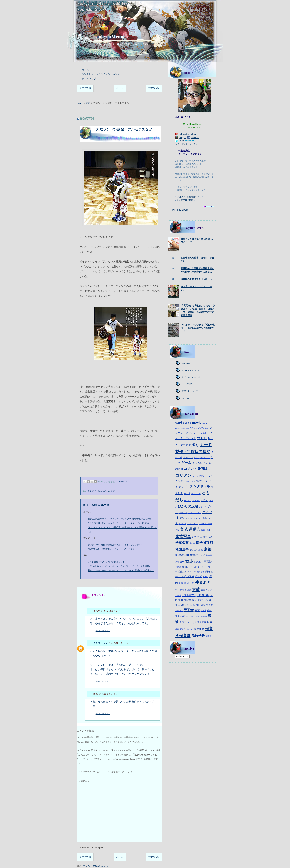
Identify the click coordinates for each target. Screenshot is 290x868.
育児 (184, 529)
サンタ (195, 476)
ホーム (85, 70)
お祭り (194, 445)
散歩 (189, 561)
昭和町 (198, 577)
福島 (177, 629)
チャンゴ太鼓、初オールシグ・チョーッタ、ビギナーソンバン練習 (118, 523)
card (179, 423)
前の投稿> (154, 88)
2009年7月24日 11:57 (103, 631)
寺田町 (186, 567)
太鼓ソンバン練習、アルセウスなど (124, 129)
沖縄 (208, 530)
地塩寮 (185, 605)
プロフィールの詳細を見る (189, 197)
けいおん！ (205, 458)
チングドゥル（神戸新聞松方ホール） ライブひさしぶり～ (115, 545)
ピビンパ (203, 507)
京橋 (200, 550)
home (80, 103)
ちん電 (187, 493)
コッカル (197, 463)
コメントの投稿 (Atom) (95, 866)
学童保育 (182, 543)
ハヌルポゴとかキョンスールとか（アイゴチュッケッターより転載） (119, 566)
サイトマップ (89, 79)
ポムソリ (105, 491)
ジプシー (203, 476)
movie (197, 423)
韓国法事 (182, 549)
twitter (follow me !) (190, 370)
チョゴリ (184, 486)
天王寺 (189, 610)
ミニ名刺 (203, 518)
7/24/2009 (123, 482)
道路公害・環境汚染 (194, 616)
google (187, 423)
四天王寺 (198, 562)
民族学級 (198, 636)
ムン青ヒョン (101, 643)
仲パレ (193, 605)
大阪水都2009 (189, 595)
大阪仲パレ (203, 595)
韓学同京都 (204, 543)
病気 (210, 622)
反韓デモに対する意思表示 (193, 622)
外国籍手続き (205, 537)
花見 (194, 537)
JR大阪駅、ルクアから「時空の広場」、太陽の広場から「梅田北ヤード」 (198, 328)
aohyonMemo (110, 36)
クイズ (197, 458)
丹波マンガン (202, 600)
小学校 (190, 576)
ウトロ (202, 438)
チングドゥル (94, 491)
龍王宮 (209, 636)
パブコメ (196, 501)
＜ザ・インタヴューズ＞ (186, 144)
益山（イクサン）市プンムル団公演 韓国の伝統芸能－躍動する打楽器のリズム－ (122, 530)
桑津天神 (184, 555)
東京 (197, 610)
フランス (183, 513)
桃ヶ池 (203, 611)
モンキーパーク (205, 524)
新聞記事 (182, 583)
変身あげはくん (186, 629)
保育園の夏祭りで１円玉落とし (196, 279)
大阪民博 (189, 600)
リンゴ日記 (187, 384)
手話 (194, 572)
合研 (182, 562)
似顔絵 (178, 567)
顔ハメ (193, 550)
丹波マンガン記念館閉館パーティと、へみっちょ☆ (111, 549)
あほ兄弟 (189, 428)
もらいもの (193, 524)
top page (186, 398)
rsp (204, 423)
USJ (183, 428)
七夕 (189, 572)
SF (207, 423)
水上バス (191, 583)
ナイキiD (188, 501)
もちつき (182, 524)
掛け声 (192, 543)
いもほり (205, 433)
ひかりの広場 (188, 506)
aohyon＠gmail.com (188, 134)
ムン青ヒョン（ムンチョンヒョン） (101, 74)
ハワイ (205, 500)
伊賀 (177, 530)
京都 (208, 549)
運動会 (194, 529)
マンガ (183, 518)
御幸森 (209, 555)
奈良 (205, 616)
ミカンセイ (193, 518)
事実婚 (208, 561)
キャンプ (188, 457)
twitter (182, 141)
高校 (177, 562)
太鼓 (88, 103)
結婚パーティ (198, 555)
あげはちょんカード (191, 377)
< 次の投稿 (85, 88)
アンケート (195, 433)
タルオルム (188, 481)
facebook (195, 138)
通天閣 (210, 605)
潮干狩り (201, 605)
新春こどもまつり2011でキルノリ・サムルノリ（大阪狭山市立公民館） (121, 519)
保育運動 (199, 629)
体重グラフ (206, 590)
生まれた (203, 582)
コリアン (183, 475)
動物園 (182, 616)
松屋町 (205, 577)
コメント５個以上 (197, 469)
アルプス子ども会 (201, 428)
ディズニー (196, 494)
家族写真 (183, 536)
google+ (183, 138)
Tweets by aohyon (180, 210)
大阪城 (178, 595)
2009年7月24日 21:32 (103, 714)
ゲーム (186, 463)
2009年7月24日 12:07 (103, 681)
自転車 (182, 572)
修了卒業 (201, 572)
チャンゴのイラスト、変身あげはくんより (107, 562)
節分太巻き (181, 590)
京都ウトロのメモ (190, 391)
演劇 (203, 530)
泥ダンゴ (179, 611)
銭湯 (189, 590)
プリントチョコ (195, 513)
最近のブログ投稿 (185, 200)
